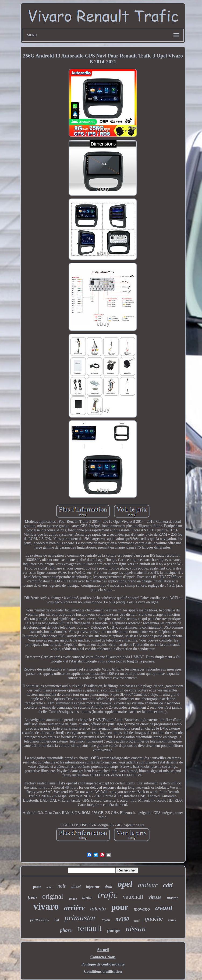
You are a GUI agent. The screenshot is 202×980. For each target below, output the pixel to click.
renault (90, 928)
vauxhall (133, 897)
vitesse (155, 897)
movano (142, 909)
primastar (80, 918)
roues (172, 920)
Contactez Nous (103, 957)
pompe (114, 930)
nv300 (122, 919)
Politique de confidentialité (103, 964)
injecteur (93, 887)
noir (62, 886)
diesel (76, 887)
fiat (57, 920)
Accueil (103, 950)
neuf (137, 921)
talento (98, 909)
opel (125, 884)
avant (164, 908)
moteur (148, 885)
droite (87, 898)
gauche (154, 919)
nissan (136, 929)
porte (37, 887)
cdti (168, 885)
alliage (73, 899)
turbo (49, 887)
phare (66, 930)
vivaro (46, 907)
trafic (108, 895)
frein (32, 897)
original (53, 896)
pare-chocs (40, 920)
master (172, 898)
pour (120, 907)
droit (109, 887)
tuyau (106, 920)
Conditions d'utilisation (103, 972)
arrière (75, 908)
